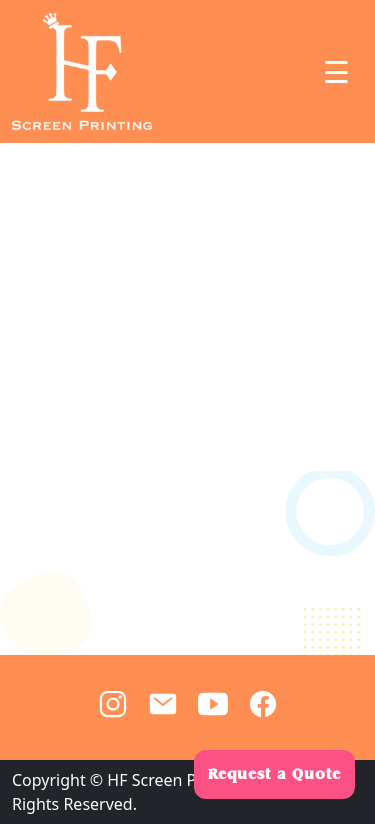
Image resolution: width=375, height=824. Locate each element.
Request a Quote (274, 774)
